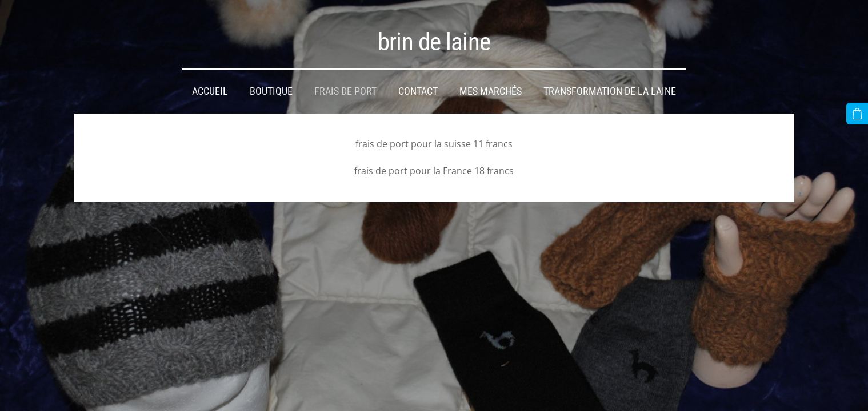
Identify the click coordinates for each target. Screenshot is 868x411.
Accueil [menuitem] (210, 91)
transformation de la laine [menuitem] (610, 91)
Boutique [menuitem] (271, 91)
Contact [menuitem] (418, 91)
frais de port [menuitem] (345, 91)
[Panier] (857, 114)
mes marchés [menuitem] (491, 91)
